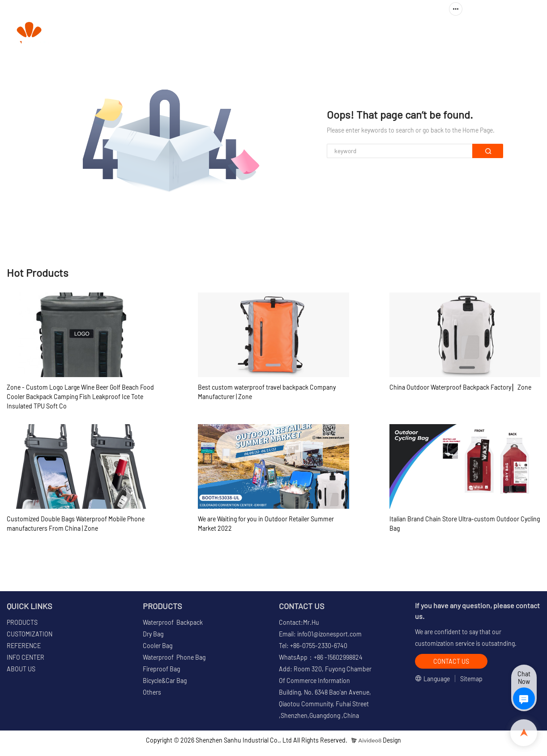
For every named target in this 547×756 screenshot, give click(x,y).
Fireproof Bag (161, 669)
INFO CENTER (393, 34)
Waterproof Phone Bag (174, 657)
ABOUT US (457, 34)
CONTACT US (511, 34)
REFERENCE (333, 34)
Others (152, 692)
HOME (156, 34)
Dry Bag (153, 634)
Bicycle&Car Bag (165, 681)
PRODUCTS (201, 34)
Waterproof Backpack (173, 622)
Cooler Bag (158, 646)
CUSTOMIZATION (270, 34)
